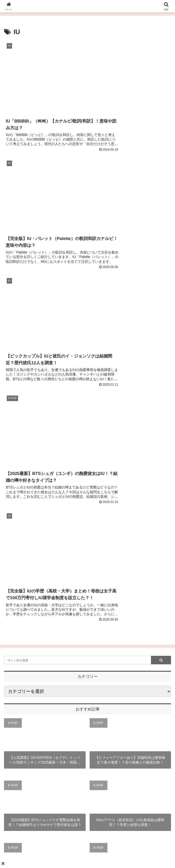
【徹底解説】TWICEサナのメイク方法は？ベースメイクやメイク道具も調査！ (130, 594)
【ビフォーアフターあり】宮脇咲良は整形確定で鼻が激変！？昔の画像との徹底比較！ (130, 469)
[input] (87, 370)
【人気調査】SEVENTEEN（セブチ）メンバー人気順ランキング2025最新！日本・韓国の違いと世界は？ (45, 470)
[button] (161, 370)
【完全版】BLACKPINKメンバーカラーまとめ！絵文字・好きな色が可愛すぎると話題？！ (45, 594)
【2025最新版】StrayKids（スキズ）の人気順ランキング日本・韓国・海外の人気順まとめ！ (130, 657)
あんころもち (88, 778)
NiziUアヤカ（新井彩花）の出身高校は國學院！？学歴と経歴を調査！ (130, 532)
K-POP (13, 432)
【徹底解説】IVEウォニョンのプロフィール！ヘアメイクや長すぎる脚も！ (45, 657)
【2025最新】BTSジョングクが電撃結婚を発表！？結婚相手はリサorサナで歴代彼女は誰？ (45, 532)
